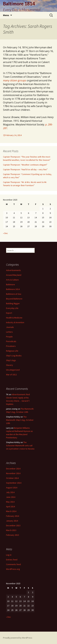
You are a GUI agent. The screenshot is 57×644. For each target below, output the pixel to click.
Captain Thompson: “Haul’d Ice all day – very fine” (25, 169)
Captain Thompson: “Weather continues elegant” (25, 165)
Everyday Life (12, 308)
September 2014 (14, 483)
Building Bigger (13, 303)
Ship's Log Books (14, 356)
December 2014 (13, 469)
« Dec (5, 233)
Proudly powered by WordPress (18, 638)
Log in (9, 555)
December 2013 (13, 525)
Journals (10, 327)
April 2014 (10, 507)
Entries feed (12, 560)
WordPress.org (13, 569)
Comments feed (13, 564)
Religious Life (12, 351)
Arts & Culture (12, 280)
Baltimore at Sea (14, 294)
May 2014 (10, 502)
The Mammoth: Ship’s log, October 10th (20, 420)
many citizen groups (15, 80)
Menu (6, 15)
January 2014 (12, 521)
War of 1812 (11, 375)
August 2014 (12, 488)
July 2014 (10, 492)
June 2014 (11, 497)
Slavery (9, 365)
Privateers (11, 346)
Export (9, 313)
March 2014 (11, 511)
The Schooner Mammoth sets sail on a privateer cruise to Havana (20, 445)
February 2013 (13, 535)
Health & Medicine (14, 318)
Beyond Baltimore (14, 299)
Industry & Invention (15, 322)
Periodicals (11, 341)
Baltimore (10, 284)
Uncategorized (13, 370)
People (9, 337)
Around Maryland (14, 275)
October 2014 (12, 478)
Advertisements (13, 270)
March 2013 (11, 530)
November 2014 (13, 473)
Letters (9, 332)
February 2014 (13, 516)
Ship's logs (11, 360)
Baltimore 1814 (13, 289)
